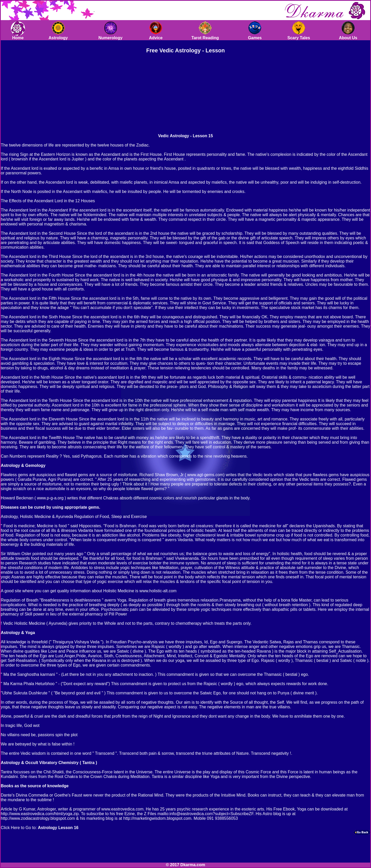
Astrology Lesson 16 (58, 828)
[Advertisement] (142, 93)
